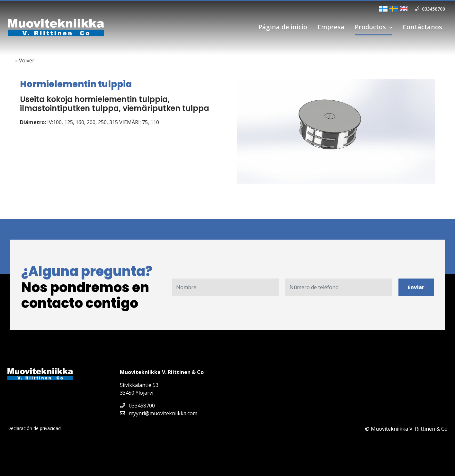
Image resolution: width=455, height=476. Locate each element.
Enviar (416, 287)
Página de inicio (283, 27)
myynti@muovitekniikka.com (159, 413)
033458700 (137, 406)
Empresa (331, 27)
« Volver (25, 60)
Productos (370, 27)
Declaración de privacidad (34, 428)
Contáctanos (422, 27)
